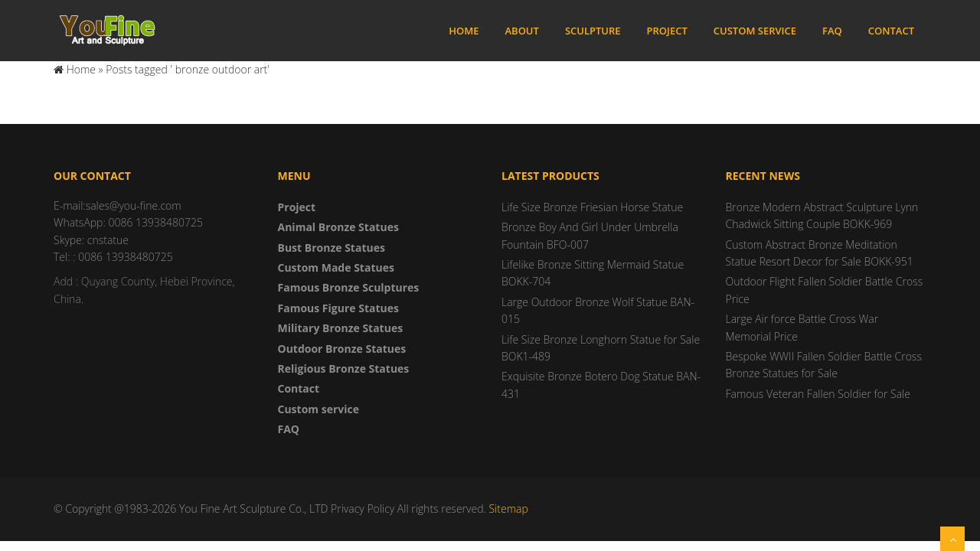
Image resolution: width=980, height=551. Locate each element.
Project (667, 31)
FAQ (832, 31)
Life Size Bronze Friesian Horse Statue (592, 207)
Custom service (755, 31)
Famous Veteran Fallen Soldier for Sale (818, 394)
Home (464, 31)
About (521, 31)
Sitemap (508, 509)
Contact (891, 31)
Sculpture (593, 31)
